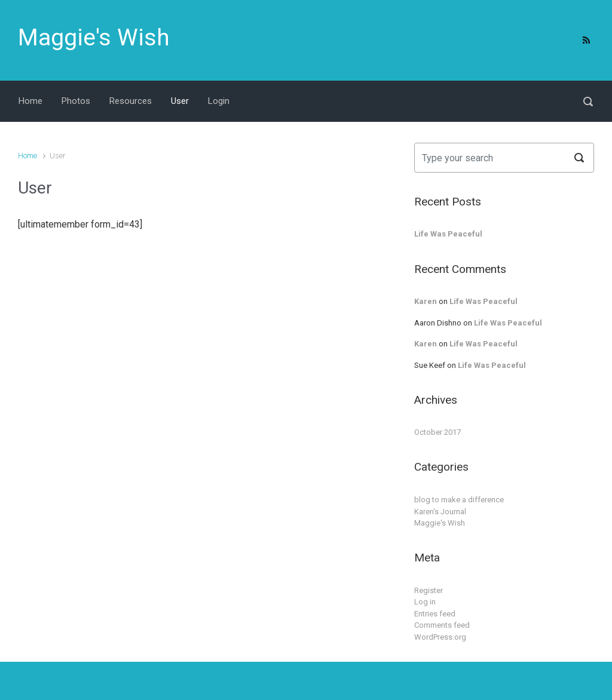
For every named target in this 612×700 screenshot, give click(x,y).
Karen (426, 301)
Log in (425, 602)
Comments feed (442, 625)
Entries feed (435, 614)
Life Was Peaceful (448, 234)
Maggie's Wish (94, 38)
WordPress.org (440, 637)
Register (429, 590)
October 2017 (437, 432)
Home (27, 156)
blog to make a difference (459, 500)
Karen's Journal (440, 512)
